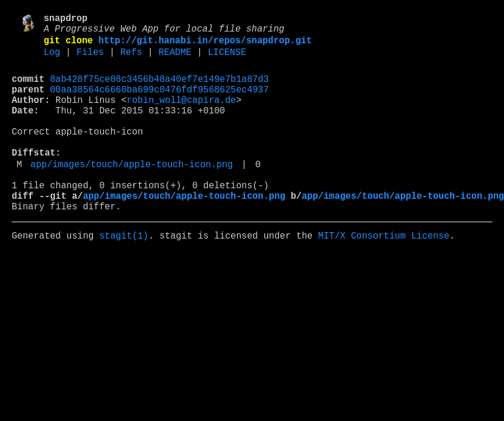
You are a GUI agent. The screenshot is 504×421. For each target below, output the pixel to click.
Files (90, 60)
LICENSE (227, 60)
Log (52, 60)
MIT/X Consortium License (384, 274)
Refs (131, 60)
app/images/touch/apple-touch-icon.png (132, 194)
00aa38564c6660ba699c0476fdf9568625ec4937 (160, 102)
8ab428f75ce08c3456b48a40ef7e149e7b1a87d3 (160, 89)
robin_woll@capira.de (182, 115)
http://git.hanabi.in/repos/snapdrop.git (205, 46)
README (175, 60)
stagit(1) (124, 274)
